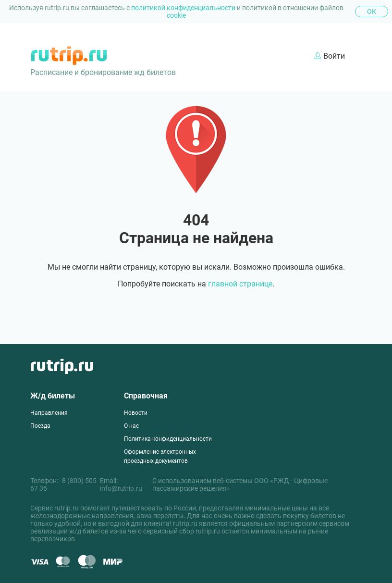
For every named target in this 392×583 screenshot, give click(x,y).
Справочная (146, 396)
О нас (131, 426)
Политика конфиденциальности (168, 439)
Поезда (40, 426)
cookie (176, 15)
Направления (49, 413)
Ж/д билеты (53, 396)
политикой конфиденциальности (184, 8)
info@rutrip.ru (121, 488)
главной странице (240, 284)
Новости (136, 413)
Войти (330, 56)
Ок (372, 12)
